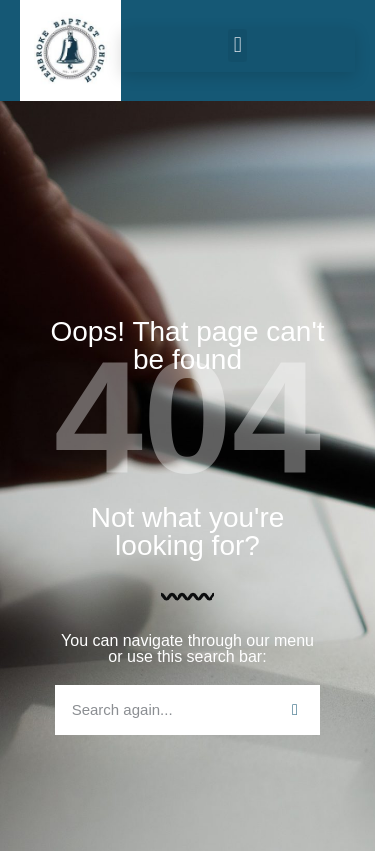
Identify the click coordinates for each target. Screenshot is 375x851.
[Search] (295, 710)
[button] (237, 45)
